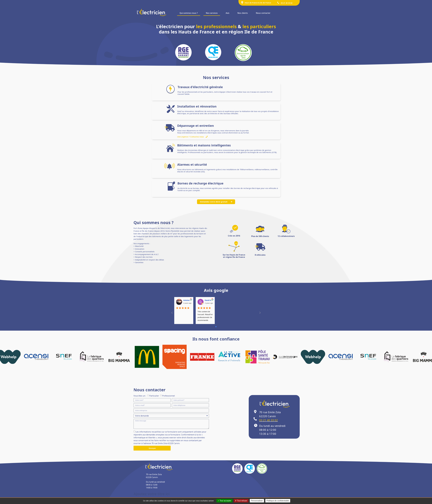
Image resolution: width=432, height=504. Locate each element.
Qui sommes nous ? (189, 13)
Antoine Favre (189, 300)
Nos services (212, 13)
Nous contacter (263, 13)
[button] (295, 357)
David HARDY (210, 300)
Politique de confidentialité (278, 501)
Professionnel (169, 396)
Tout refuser (241, 501)
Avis (228, 13)
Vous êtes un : (140, 396)
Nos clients (243, 13)
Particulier (154, 396)
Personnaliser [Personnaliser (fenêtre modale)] (257, 501)
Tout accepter (224, 501)
